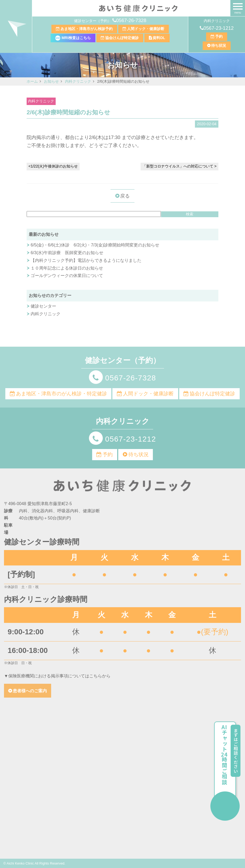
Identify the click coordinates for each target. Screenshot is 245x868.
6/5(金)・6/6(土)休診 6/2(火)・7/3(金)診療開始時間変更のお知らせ (95, 245)
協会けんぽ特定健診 (122, 38)
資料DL (159, 38)
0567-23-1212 (219, 28)
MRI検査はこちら (73, 38)
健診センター (43, 306)
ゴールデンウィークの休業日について (67, 276)
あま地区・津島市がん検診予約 (87, 29)
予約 (219, 36)
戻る (125, 196)
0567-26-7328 (131, 20)
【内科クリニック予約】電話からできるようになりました (86, 260)
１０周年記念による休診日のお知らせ (67, 268)
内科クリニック (41, 101)
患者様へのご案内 (30, 691)
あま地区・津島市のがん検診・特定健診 (62, 394)
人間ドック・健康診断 (146, 29)
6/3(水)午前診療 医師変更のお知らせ (67, 253)
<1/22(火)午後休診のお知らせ (53, 166)
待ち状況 (219, 45)
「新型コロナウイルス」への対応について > (179, 166)
